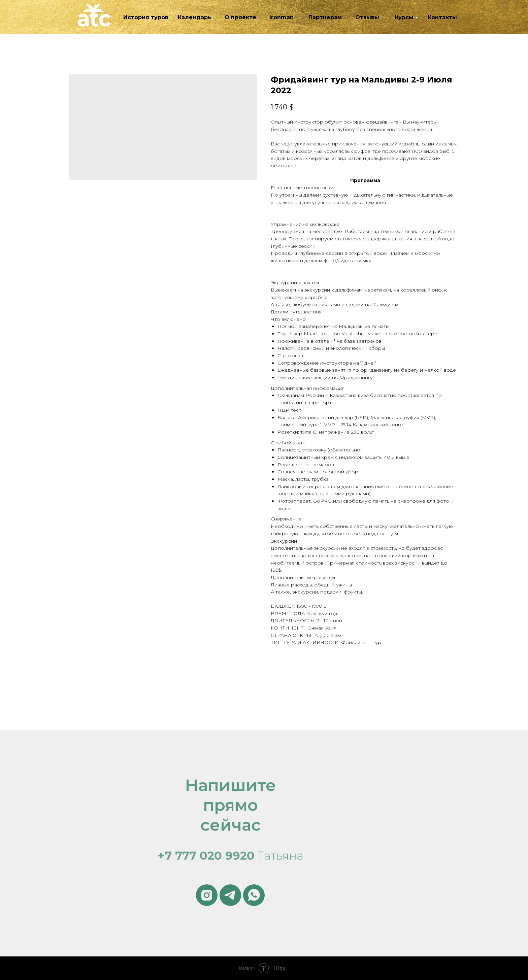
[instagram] (207, 895)
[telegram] (230, 895)
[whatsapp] (254, 895)
